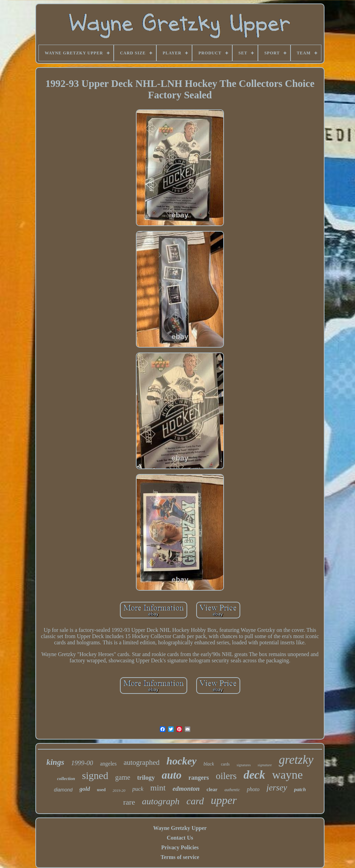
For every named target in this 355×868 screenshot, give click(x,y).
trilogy (146, 778)
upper (224, 800)
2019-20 (119, 790)
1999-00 (82, 763)
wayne (288, 775)
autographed (141, 762)
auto (172, 775)
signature (265, 765)
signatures (244, 765)
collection (66, 778)
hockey (181, 761)
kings (55, 762)
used (101, 790)
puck (138, 789)
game (123, 777)
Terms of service (180, 857)
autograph (161, 801)
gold (85, 789)
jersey (277, 788)
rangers (198, 778)
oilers (226, 776)
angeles (108, 764)
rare (129, 802)
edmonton (186, 789)
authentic (232, 790)
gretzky (296, 760)
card (195, 801)
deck (254, 775)
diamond (63, 790)
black (209, 764)
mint (158, 788)
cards (225, 764)
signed (95, 776)
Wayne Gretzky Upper (180, 828)
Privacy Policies (180, 847)
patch (300, 789)
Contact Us (180, 838)
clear (212, 789)
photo (253, 789)
